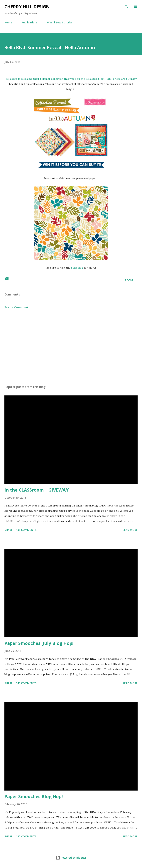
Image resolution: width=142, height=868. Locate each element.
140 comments (26, 683)
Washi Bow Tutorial (60, 22)
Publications (30, 22)
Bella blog (77, 268)
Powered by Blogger (71, 858)
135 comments (26, 530)
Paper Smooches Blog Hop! (34, 796)
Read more (130, 530)
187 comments (26, 836)
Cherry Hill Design (27, 7)
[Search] (126, 7)
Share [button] (129, 280)
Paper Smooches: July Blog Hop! (39, 643)
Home (8, 22)
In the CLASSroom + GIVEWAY (37, 490)
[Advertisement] (71, 347)
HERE (108, 79)
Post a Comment (16, 307)
